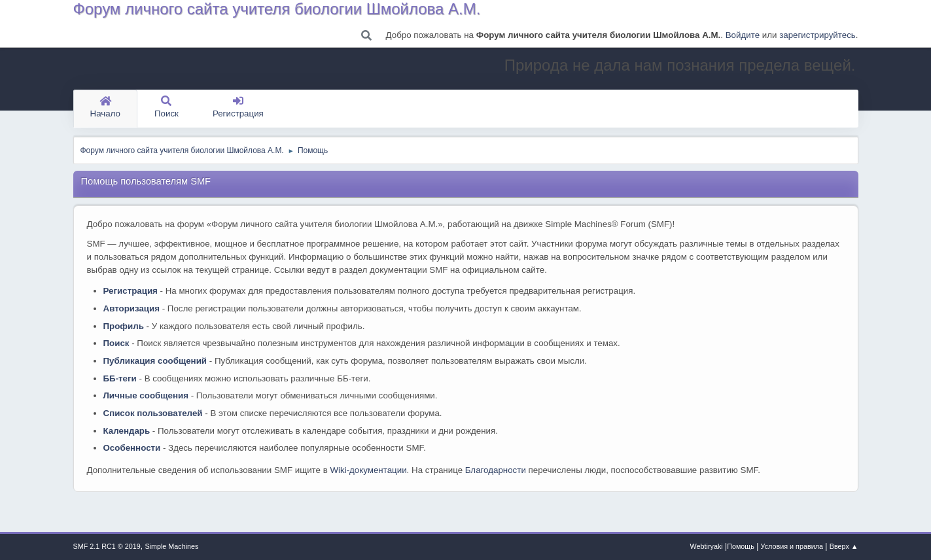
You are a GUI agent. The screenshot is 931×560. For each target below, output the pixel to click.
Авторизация (132, 308)
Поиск (167, 108)
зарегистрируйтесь (817, 35)
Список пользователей (153, 413)
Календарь (127, 431)
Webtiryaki (707, 546)
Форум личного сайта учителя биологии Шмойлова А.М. (277, 9)
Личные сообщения (146, 395)
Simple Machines (171, 546)
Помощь (741, 546)
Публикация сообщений (155, 361)
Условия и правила (792, 546)
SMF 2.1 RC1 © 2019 (107, 546)
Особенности (132, 448)
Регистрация (238, 108)
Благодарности (496, 470)
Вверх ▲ (844, 546)
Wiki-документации (368, 470)
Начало (105, 108)
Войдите (743, 35)
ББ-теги (120, 378)
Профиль (124, 326)
